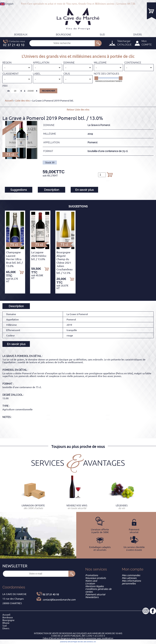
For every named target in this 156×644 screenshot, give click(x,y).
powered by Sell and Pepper (69, 642)
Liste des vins (22, 101)
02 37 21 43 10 (51, 594)
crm (95, 642)
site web (80, 642)
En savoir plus (84, 190)
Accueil (9, 101)
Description (52, 190)
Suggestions (19, 190)
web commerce (88, 642)
